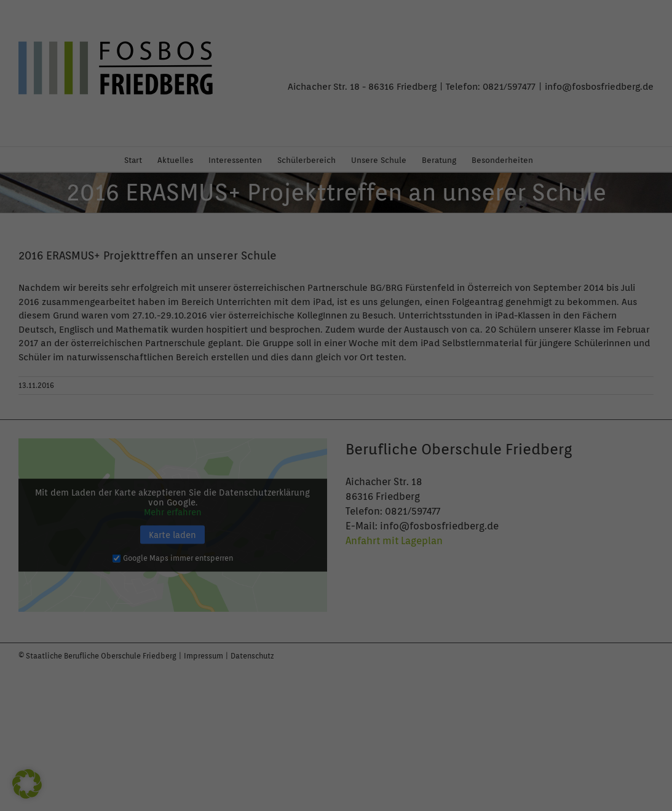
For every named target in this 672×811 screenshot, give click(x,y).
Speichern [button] (454, 279)
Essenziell (376, 34)
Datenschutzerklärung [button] (341, 367)
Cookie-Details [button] (287, 367)
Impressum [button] (390, 367)
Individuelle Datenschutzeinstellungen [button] (336, 341)
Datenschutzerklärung (148, 166)
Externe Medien (385, 89)
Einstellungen (154, 176)
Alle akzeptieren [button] (218, 279)
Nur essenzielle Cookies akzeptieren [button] (336, 311)
